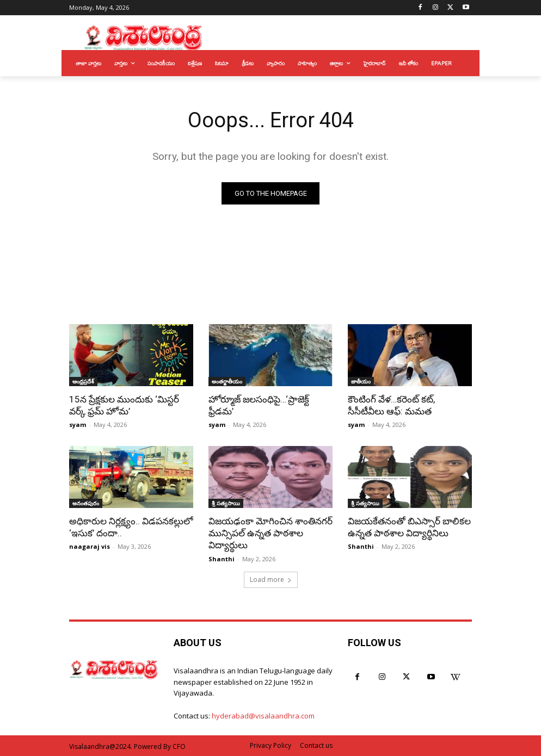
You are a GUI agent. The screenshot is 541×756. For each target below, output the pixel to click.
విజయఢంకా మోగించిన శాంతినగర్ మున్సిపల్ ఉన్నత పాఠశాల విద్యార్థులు (270, 533)
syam (78, 425)
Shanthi (222, 558)
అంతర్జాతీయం (227, 381)
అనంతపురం (86, 503)
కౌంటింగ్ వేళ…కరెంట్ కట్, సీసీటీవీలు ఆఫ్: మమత (391, 405)
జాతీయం (361, 381)
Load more (271, 579)
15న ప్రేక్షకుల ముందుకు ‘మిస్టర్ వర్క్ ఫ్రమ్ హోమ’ (124, 405)
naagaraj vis (90, 546)
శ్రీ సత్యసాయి (226, 503)
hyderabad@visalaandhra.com (263, 716)
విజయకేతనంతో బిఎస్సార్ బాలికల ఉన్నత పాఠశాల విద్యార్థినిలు (409, 527)
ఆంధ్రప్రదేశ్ (83, 381)
